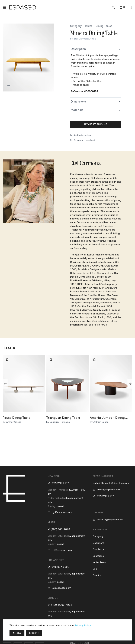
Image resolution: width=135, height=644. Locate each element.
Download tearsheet (83, 140)
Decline (34, 633)
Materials (77, 110)
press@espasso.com (109, 490)
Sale (95, 569)
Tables (89, 26)
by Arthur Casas (12, 422)
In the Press (99, 562)
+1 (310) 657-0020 (58, 567)
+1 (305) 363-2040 (59, 529)
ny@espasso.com (62, 512)
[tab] (96, 49)
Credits (97, 575)
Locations (98, 556)
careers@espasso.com (110, 520)
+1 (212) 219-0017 (58, 483)
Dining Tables (104, 26)
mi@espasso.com (62, 550)
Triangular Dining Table (63, 418)
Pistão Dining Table (16, 418)
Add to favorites (81, 135)
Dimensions (78, 102)
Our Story (98, 549)
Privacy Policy (83, 625)
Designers (98, 543)
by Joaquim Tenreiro (58, 422)
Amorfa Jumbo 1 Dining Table (112, 418)
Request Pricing (96, 124)
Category (76, 26)
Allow (17, 633)
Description (78, 49)
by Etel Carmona (80, 39)
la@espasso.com (61, 588)
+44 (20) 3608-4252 (60, 605)
